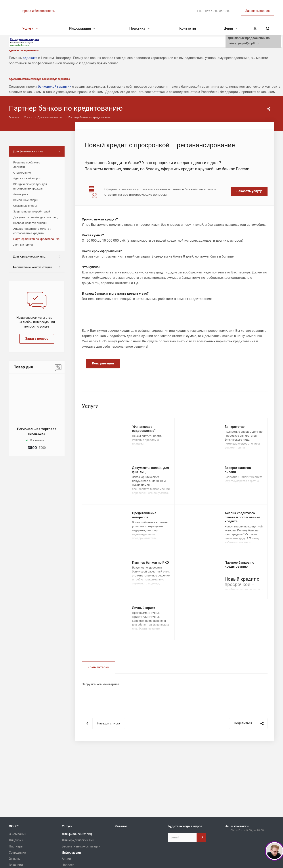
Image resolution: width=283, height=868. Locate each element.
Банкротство (235, 427)
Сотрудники (17, 853)
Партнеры (16, 846)
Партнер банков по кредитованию (239, 565)
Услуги (30, 28)
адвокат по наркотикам (24, 50)
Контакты (188, 28)
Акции (66, 859)
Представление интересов (144, 515)
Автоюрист (21, 194)
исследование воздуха (21, 42)
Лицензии (16, 840)
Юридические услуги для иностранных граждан (30, 186)
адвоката (30, 58)
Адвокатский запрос (27, 178)
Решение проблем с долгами (27, 165)
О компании (18, 834)
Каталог (121, 826)
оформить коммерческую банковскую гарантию (39, 79)
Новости (68, 865)
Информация (82, 28)
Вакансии (16, 865)
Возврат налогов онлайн (30, 223)
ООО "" (14, 826)
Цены (230, 28)
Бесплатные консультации (32, 267)
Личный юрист (144, 608)
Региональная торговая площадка (37, 431)
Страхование (22, 173)
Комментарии (98, 667)
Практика (140, 28)
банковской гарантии (54, 87)
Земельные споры (26, 200)
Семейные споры (25, 206)
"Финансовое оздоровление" (144, 429)
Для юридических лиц (29, 256)
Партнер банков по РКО (150, 563)
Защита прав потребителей (32, 211)
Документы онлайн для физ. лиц (35, 217)
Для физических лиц (28, 151)
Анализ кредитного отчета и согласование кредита (242, 517)
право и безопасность (39, 11)
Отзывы (15, 859)
